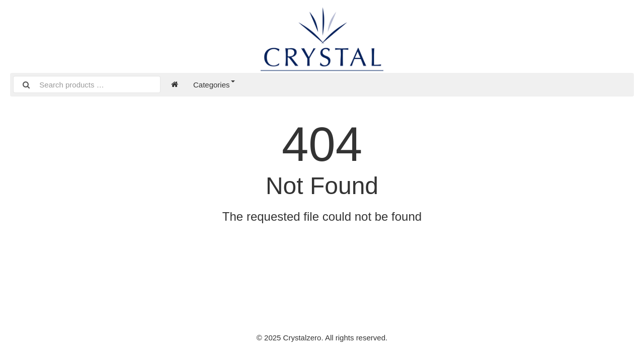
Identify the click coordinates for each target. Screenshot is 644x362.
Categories (214, 85)
